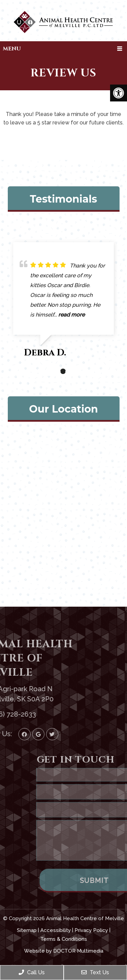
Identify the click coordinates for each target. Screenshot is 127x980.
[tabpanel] (63, 303)
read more (71, 315)
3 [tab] (73, 371)
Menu (12, 49)
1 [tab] (53, 371)
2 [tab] (63, 371)
